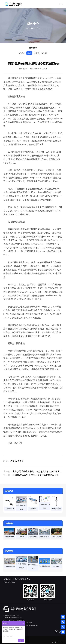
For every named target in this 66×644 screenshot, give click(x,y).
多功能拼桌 (56, 566)
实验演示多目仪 (10, 509)
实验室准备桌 (33, 509)
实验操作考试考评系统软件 (45, 506)
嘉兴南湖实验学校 (33, 537)
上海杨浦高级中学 (56, 537)
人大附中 (21, 537)
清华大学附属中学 (10, 537)
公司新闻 (21, 53)
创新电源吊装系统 (56, 509)
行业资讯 (29, 53)
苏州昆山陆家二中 (45, 537)
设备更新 (19, 461)
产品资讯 (37, 53)
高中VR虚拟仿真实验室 (33, 567)
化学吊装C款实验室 (10, 566)
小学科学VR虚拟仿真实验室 (21, 566)
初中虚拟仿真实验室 (45, 566)
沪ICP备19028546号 (57, 642)
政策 (12, 461)
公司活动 (45, 53)
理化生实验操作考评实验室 (21, 507)
